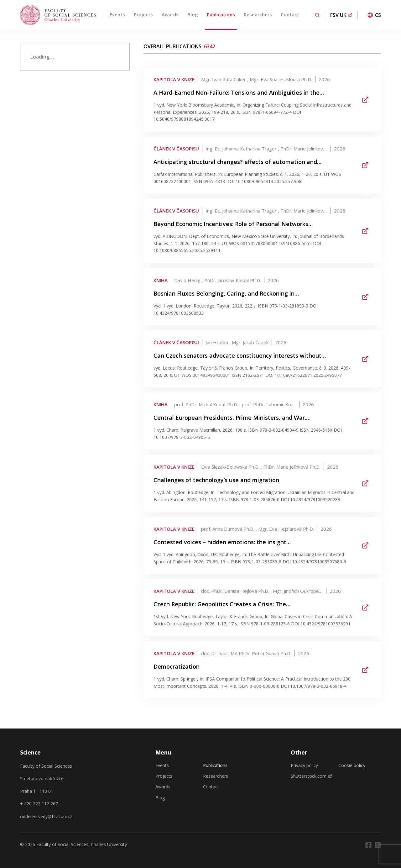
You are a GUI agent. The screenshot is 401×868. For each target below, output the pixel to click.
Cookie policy (352, 765)
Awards (170, 14)
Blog (193, 14)
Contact (290, 14)
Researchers (258, 14)
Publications (221, 14)
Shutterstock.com (311, 776)
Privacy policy (304, 765)
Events (117, 14)
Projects (143, 14)
